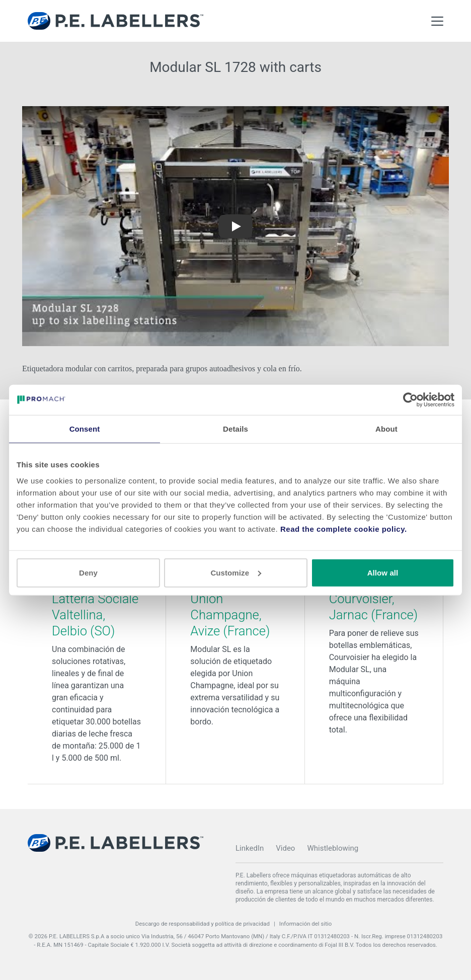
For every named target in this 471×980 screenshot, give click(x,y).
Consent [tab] (85, 429)
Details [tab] (235, 429)
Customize (236, 572)
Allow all (383, 572)
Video (285, 848)
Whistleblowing (333, 848)
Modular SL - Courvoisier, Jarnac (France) (374, 599)
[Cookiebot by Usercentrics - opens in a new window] (410, 400)
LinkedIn (250, 848)
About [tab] (386, 429)
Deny (88, 572)
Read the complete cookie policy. (344, 528)
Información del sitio (306, 924)
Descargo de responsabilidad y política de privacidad (203, 924)
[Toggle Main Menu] (437, 21)
